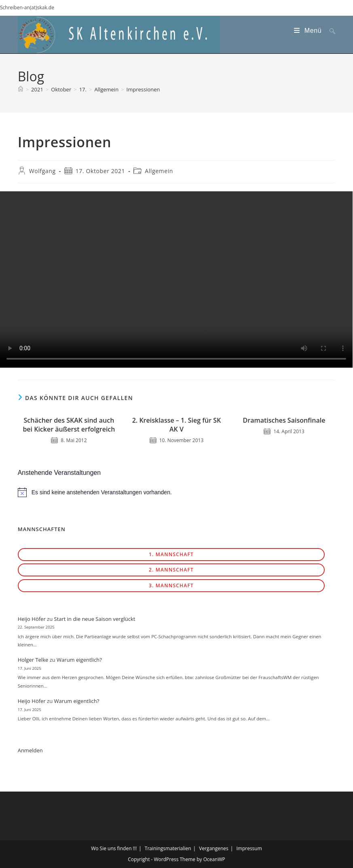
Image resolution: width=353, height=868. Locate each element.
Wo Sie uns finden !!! (114, 848)
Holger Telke (33, 660)
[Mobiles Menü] (309, 31)
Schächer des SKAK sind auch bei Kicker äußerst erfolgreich (69, 425)
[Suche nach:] (329, 31)
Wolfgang (42, 171)
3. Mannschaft (171, 585)
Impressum (249, 848)
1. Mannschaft (171, 554)
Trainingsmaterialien (168, 848)
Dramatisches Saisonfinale (284, 420)
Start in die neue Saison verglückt (95, 619)
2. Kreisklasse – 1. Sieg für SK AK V (177, 425)
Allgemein (159, 171)
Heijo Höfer (32, 619)
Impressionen (143, 89)
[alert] (177, 492)
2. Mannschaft (171, 570)
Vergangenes (213, 848)
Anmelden (30, 750)
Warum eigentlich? (79, 660)
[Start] (21, 89)
